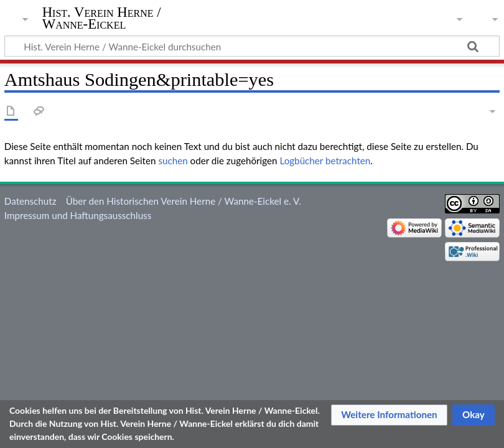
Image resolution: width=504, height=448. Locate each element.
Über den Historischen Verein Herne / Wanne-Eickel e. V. (184, 201)
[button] (389, 415)
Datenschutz (30, 201)
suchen (173, 161)
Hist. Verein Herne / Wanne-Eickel (102, 18)
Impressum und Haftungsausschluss (78, 215)
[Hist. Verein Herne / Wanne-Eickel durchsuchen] (252, 46)
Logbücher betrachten (325, 161)
